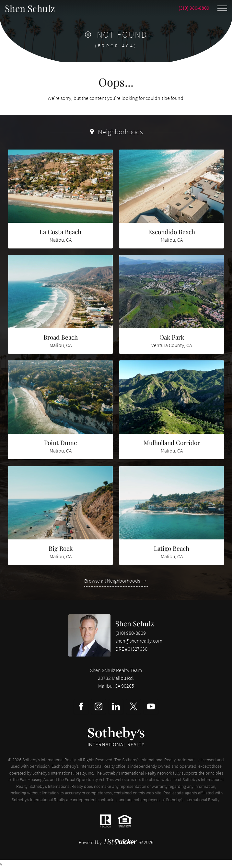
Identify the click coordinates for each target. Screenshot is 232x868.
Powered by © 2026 (116, 842)
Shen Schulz (135, 623)
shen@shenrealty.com (139, 641)
